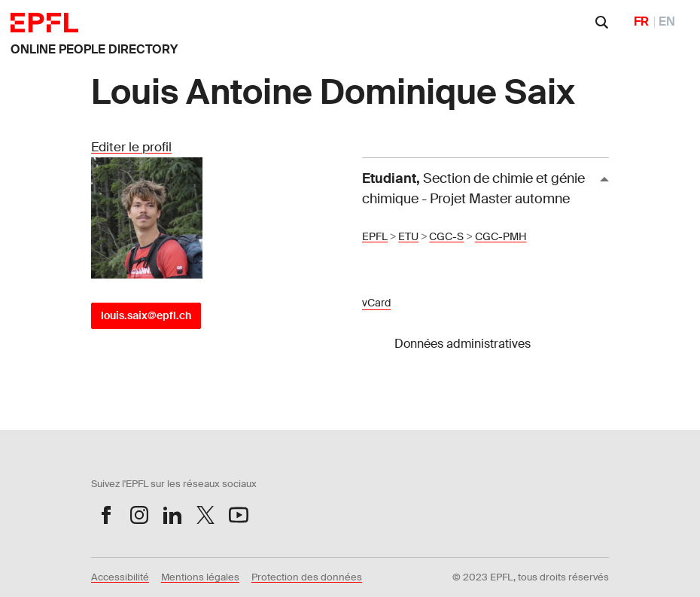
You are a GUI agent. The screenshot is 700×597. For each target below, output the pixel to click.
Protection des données (307, 577)
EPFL (375, 236)
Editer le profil (131, 147)
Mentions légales (200, 577)
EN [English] (667, 21)
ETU (408, 236)
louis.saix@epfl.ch (146, 315)
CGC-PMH (501, 236)
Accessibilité (120, 577)
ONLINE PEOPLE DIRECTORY (94, 49)
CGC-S (446, 236)
